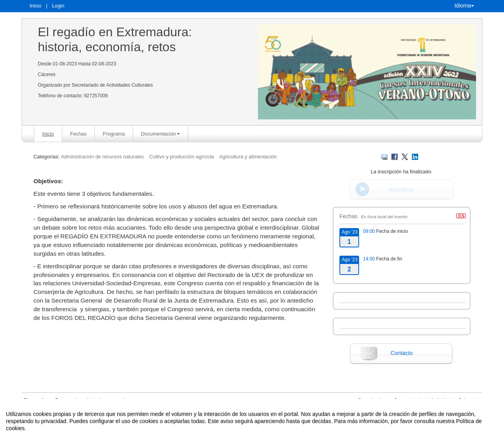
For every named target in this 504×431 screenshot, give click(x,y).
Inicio (35, 6)
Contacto (402, 353)
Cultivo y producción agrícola (182, 157)
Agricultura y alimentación (248, 157)
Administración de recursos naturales (103, 157)
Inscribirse (402, 189)
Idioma (464, 6)
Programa (114, 134)
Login (58, 6)
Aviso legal (170, 424)
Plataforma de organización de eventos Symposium (256, 424)
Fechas (78, 134)
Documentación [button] (160, 134)
